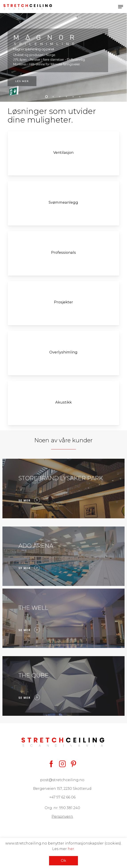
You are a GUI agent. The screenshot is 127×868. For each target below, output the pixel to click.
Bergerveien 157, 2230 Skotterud (62, 789)
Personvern (62, 816)
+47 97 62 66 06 (62, 797)
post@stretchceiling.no (62, 780)
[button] (121, 7)
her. (71, 849)
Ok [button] (63, 861)
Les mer (22, 81)
